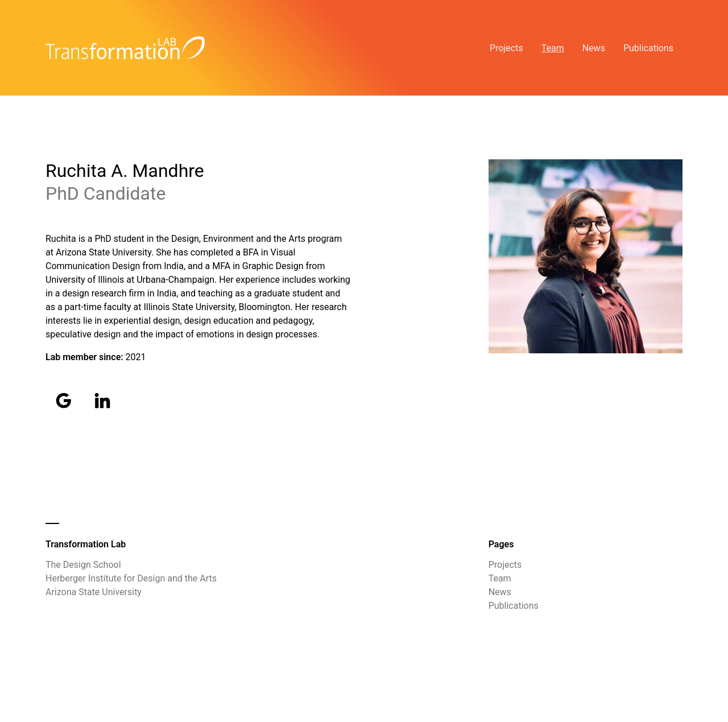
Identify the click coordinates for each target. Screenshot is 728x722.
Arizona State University (94, 592)
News (594, 48)
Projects (506, 48)
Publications (648, 48)
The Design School (83, 565)
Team (553, 48)
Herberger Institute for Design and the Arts (131, 578)
